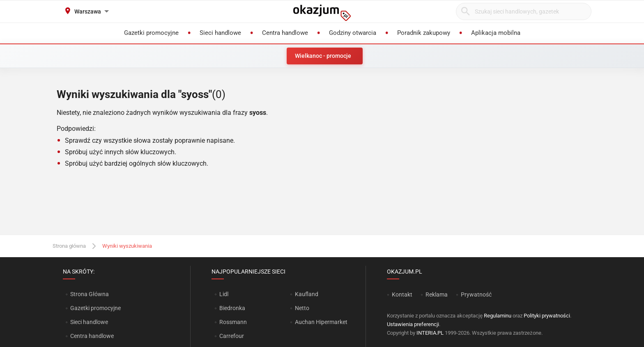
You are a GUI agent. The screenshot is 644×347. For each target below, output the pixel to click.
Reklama (437, 294)
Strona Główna (89, 294)
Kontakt (402, 294)
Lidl (224, 294)
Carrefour (232, 336)
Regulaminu (498, 316)
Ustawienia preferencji (413, 324)
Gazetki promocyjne (95, 308)
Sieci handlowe (89, 322)
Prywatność (476, 294)
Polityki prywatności (547, 316)
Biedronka (232, 308)
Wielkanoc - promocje (323, 56)
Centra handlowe (92, 336)
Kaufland (307, 294)
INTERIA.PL (430, 333)
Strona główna (69, 246)
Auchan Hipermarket (321, 322)
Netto (302, 308)
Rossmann (233, 322)
